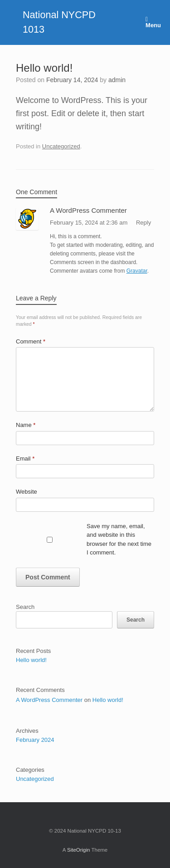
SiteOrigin (79, 850)
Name (26, 425)
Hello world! (31, 660)
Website (27, 492)
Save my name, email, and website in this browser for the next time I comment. (119, 539)
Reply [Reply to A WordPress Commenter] (143, 223)
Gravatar (137, 271)
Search (25, 607)
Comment (31, 341)
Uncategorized (61, 146)
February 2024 (35, 740)
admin (117, 80)
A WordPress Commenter (88, 210)
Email (25, 459)
